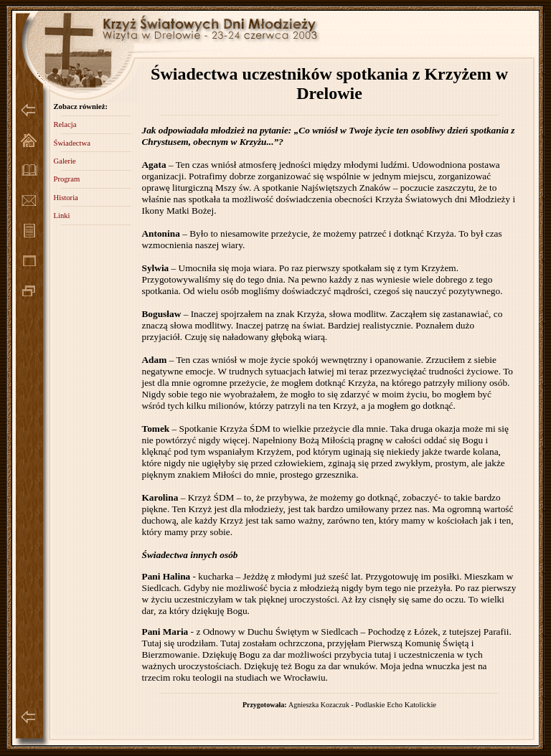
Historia (65, 198)
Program (66, 179)
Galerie (64, 161)
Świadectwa (72, 143)
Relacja (65, 124)
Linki (61, 216)
